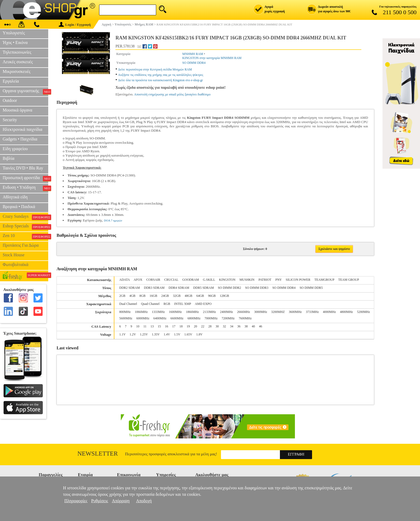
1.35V (156, 334)
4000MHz (329, 312)
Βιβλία (9, 158)
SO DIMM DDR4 (194, 63)
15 (159, 326)
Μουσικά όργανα (17, 110)
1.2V (133, 334)
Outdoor (10, 100)
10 (138, 326)
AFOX (138, 280)
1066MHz (141, 312)
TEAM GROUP (349, 280)
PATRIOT (265, 280)
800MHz (125, 312)
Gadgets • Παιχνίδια (20, 139)
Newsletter (98, 454)
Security (10, 120)
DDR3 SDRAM (154, 288)
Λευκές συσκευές (18, 62)
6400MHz (160, 318)
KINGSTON (227, 280)
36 (239, 326)
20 (196, 326)
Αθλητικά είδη (15, 197)
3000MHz (261, 312)
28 (210, 326)
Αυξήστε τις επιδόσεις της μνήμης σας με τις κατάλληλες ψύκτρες (161, 75)
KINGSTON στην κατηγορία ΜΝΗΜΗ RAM (212, 58)
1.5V (177, 334)
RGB (167, 304)
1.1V (122, 334)
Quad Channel (150, 304)
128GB (224, 296)
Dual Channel (128, 304)
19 (188, 326)
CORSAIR (153, 280)
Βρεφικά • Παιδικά (19, 207)
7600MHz (245, 318)
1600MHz (175, 312)
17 (174, 326)
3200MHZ (278, 312)
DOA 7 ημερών (113, 220)
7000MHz (211, 318)
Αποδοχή (144, 501)
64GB (200, 296)
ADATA (124, 280)
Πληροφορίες (76, 501)
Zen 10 (25, 236)
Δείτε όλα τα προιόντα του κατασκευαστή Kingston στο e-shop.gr (161, 80)
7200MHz (228, 318)
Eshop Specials (25, 227)
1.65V (188, 334)
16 (167, 326)
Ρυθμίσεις (100, 501)
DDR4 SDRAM (179, 288)
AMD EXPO (203, 304)
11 (145, 326)
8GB (143, 296)
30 (217, 326)
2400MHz (226, 312)
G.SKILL (209, 280)
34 (232, 326)
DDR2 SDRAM (130, 288)
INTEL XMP (183, 304)
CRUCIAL (171, 280)
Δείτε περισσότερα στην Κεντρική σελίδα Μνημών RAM (155, 69)
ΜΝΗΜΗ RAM (193, 54)
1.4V (167, 334)
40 (253, 326)
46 (261, 326)
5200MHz (364, 312)
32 (224, 326)
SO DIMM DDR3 (257, 288)
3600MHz (295, 312)
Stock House (14, 255)
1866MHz (192, 312)
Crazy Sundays (25, 217)
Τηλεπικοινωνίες (17, 52)
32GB (177, 296)
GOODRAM (191, 280)
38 (246, 326)
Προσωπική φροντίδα (25, 178)
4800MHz (346, 312)
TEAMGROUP (324, 280)
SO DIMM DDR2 (229, 288)
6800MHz (194, 318)
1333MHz (158, 312)
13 (152, 326)
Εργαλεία (11, 81)
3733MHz (312, 312)
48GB (188, 296)
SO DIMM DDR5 (311, 288)
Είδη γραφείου (15, 149)
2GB (122, 296)
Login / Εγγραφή (75, 25)
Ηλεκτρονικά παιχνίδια (22, 129)
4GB (132, 296)
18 (181, 326)
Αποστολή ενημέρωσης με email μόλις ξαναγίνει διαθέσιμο (172, 94)
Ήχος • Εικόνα (15, 43)
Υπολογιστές (14, 33)
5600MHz (126, 318)
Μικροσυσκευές (17, 71)
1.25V (144, 334)
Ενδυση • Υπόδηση (25, 188)
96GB (212, 296)
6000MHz (143, 318)
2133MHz (210, 312)
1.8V (199, 334)
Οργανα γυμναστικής (25, 91)
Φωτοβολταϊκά (16, 265)
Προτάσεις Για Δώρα (21, 245)
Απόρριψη (121, 501)
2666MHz (244, 312)
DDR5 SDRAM (203, 288)
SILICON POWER (298, 280)
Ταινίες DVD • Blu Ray (23, 168)
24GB (165, 296)
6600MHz (177, 318)
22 (203, 326)
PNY (279, 280)
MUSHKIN (247, 280)
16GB (153, 296)
